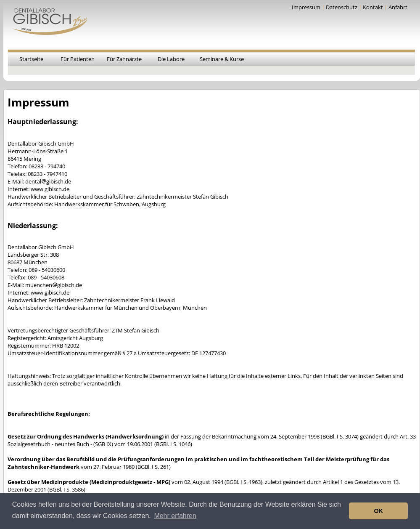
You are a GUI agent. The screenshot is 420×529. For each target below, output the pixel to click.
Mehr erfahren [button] (175, 516)
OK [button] (378, 511)
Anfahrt (398, 7)
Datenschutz (342, 7)
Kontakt (373, 7)
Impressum (306, 7)
